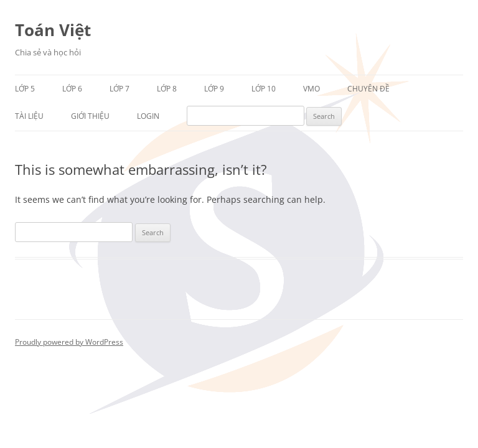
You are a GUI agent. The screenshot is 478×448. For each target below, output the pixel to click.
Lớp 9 (214, 89)
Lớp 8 (167, 89)
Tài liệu (29, 116)
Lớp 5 (25, 89)
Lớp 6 (72, 89)
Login (148, 116)
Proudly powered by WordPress (69, 342)
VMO (312, 89)
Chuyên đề (368, 89)
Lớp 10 (264, 89)
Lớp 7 (119, 89)
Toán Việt (53, 30)
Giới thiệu (90, 116)
